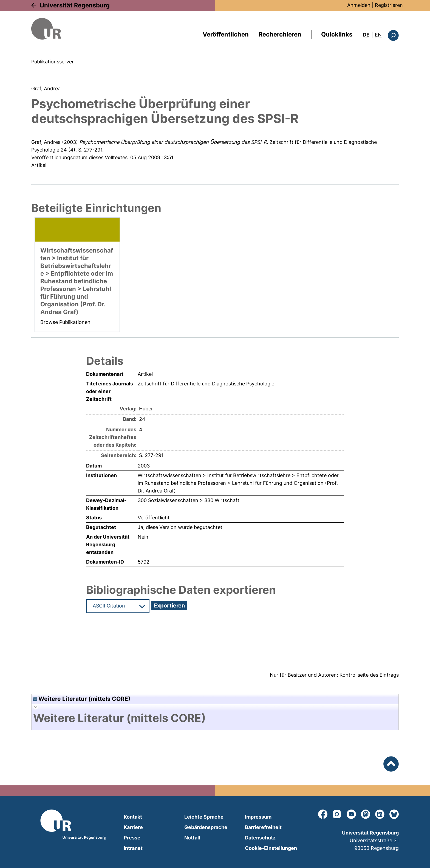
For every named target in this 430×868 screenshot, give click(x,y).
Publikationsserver (53, 62)
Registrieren (389, 5)
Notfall (192, 838)
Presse (132, 838)
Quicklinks (337, 34)
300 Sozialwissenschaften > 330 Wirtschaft (189, 500)
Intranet (133, 848)
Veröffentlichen (226, 34)
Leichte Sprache (204, 817)
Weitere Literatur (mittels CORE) (82, 699)
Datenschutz (260, 838)
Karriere (133, 827)
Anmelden (359, 5)
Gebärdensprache (206, 827)
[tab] (215, 718)
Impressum (258, 817)
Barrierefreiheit (263, 827)
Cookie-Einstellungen (271, 848)
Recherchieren (280, 34)
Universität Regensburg (75, 5)
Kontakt (133, 817)
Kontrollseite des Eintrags (369, 675)
